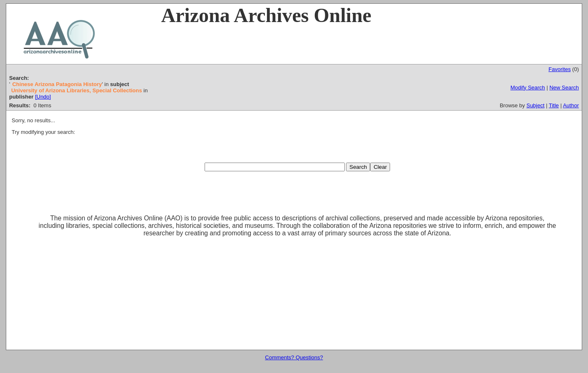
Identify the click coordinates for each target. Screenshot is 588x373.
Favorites (560, 69)
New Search (564, 88)
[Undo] (43, 97)
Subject (535, 105)
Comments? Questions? (294, 357)
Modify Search (527, 88)
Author (571, 105)
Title (554, 105)
